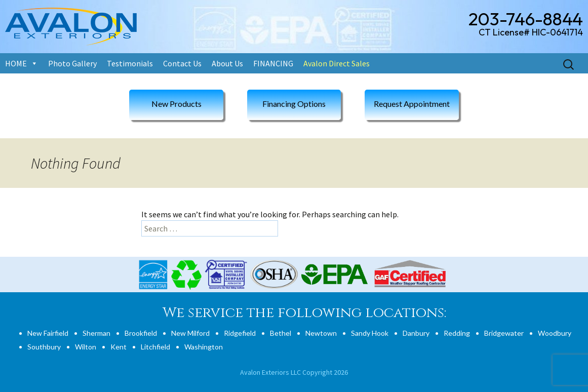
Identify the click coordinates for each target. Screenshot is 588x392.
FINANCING (273, 63)
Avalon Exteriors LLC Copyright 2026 (294, 372)
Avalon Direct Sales (337, 63)
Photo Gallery (72, 63)
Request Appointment (412, 104)
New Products (177, 104)
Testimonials (130, 63)
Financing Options (294, 104)
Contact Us (182, 63)
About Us (227, 63)
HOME (16, 63)
